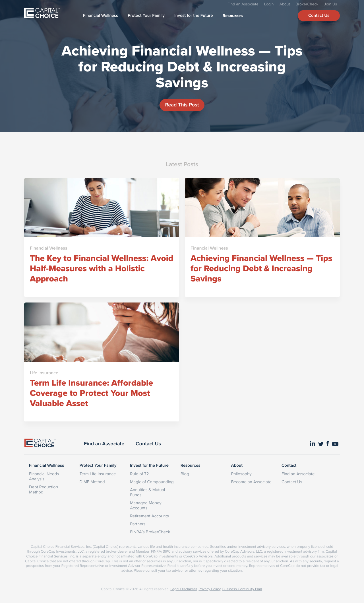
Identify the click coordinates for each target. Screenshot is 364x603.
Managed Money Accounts (146, 505)
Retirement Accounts (149, 516)
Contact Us (319, 16)
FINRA (156, 551)
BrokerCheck (307, 4)
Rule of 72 (139, 474)
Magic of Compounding (152, 482)
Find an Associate (243, 4)
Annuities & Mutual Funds (147, 492)
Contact (289, 466)
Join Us (331, 4)
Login (269, 4)
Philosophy (241, 474)
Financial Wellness (101, 16)
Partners (138, 524)
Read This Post (182, 105)
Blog (185, 474)
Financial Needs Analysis (44, 476)
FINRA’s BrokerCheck (150, 532)
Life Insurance (44, 373)
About (285, 4)
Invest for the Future (194, 16)
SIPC (167, 551)
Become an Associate (251, 482)
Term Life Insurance (98, 474)
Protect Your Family (146, 16)
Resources (233, 16)
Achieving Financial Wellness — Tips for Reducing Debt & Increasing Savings (182, 66)
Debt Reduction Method (44, 489)
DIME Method (92, 482)
